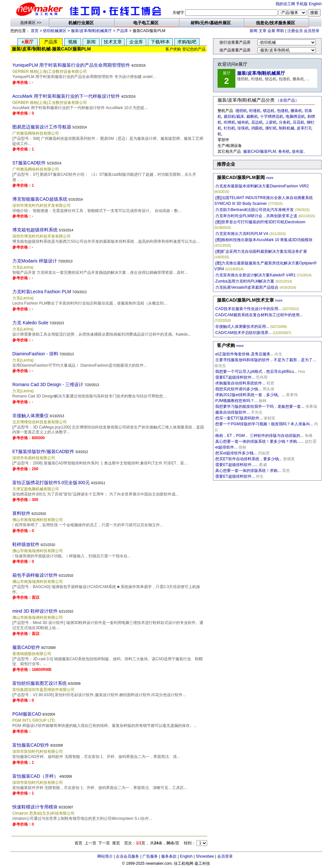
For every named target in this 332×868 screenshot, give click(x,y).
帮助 (280, 31)
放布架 (298, 151)
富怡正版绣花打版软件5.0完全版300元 (51, 483)
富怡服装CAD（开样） (35, 776)
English (315, 4)
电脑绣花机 (295, 117)
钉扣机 (230, 128)
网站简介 (105, 856)
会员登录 (312, 31)
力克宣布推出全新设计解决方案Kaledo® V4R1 (255, 275)
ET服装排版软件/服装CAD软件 (43, 451)
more (270, 178)
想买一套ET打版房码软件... (239, 418)
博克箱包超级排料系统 (35, 230)
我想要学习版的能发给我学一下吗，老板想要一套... (260, 406)
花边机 (257, 122)
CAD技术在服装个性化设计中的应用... (248, 309)
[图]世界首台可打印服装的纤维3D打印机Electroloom (260, 222)
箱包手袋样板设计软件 (35, 575)
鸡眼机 (257, 128)
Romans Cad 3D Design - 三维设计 (48, 384)
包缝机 (283, 111)
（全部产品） (287, 100)
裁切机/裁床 (234, 117)
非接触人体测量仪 (30, 416)
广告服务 (150, 856)
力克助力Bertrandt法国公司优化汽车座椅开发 (254, 210)
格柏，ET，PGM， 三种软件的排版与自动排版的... (259, 436)
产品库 (122, 31)
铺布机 (243, 122)
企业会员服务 (127, 856)
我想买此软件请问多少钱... (238, 389)
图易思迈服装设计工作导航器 (42, 127)
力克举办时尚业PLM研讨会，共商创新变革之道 (256, 216)
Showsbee (205, 856)
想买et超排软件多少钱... (236, 453)
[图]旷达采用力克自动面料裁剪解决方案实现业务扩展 (261, 251)
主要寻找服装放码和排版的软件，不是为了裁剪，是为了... (266, 360)
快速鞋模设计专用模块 (35, 807)
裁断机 (252, 117)
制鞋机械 (287, 128)
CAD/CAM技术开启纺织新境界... (243, 333)
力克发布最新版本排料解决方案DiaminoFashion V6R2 (262, 186)
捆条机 (296, 111)
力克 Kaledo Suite (30, 323)
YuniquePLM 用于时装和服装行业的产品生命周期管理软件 (71, 65)
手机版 (302, 4)
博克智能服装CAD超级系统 (40, 199)
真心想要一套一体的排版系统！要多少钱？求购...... (259, 441)
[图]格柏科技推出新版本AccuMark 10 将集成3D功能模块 (264, 240)
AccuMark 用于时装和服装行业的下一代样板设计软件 (66, 96)
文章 (263, 31)
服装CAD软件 (26, 647)
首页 (35, 31)
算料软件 (21, 513)
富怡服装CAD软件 (31, 745)
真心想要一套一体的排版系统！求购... (248, 471)
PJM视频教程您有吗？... (236, 401)
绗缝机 (255, 111)
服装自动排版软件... (232, 412)
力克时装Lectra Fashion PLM (42, 292)
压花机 (299, 122)
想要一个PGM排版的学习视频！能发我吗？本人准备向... (264, 424)
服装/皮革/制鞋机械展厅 (92, 31)
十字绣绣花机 (272, 117)
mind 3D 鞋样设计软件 (35, 611)
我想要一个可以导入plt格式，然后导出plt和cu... (256, 372)
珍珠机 (243, 128)
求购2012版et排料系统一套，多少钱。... (250, 395)
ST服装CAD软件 (29, 163)
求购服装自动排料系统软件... (240, 383)
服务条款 (169, 856)
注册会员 (295, 31)
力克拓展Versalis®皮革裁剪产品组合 (247, 287)
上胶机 (271, 122)
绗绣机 (230, 122)
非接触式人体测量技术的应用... (242, 327)
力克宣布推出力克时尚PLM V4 (242, 234)
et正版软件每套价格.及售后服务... (244, 354)
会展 (271, 31)
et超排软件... (226, 447)
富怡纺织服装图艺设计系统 (40, 683)
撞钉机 (271, 128)
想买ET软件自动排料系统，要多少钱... (249, 459)
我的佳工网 (285, 4)
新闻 (254, 31)
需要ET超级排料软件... (235, 377)
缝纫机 (241, 111)
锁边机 (269, 111)
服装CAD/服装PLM (260, 151)
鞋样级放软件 (26, 544)
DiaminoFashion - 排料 (35, 354)
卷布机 (284, 151)
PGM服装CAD (27, 714)
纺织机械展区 (55, 31)
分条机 (285, 122)
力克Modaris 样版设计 (35, 261)
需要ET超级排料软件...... (237, 465)
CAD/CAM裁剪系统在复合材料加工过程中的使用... (259, 315)
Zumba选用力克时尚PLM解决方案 (245, 281)
